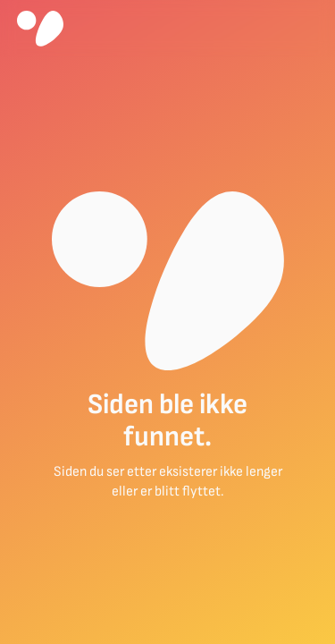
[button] (311, 29)
